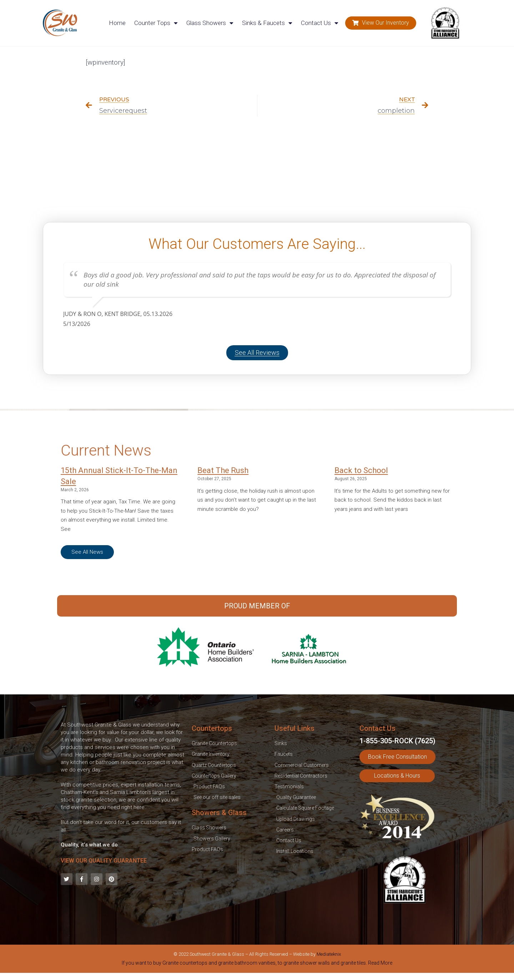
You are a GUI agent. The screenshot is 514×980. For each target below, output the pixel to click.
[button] (381, 23)
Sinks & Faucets (267, 23)
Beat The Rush (223, 470)
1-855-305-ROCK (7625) (397, 741)
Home (117, 23)
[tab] (257, 964)
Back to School (361, 470)
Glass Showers (210, 23)
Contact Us (320, 23)
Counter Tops (156, 23)
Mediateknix (329, 954)
